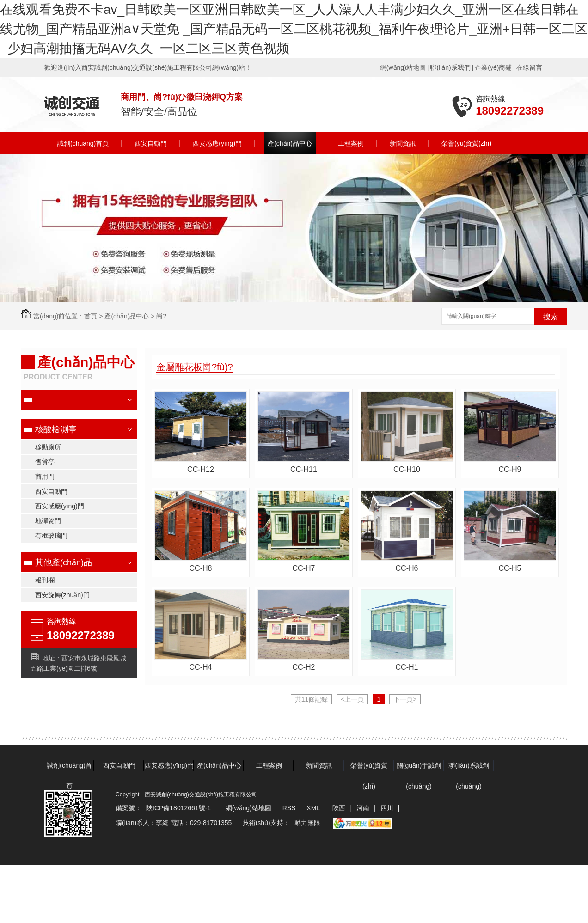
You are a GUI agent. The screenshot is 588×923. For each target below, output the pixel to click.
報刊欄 (45, 580)
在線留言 (529, 67)
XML (314, 808)
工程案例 (351, 143)
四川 (387, 808)
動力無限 (307, 823)
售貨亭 (45, 462)
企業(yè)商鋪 (493, 67)
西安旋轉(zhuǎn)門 (62, 595)
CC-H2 (304, 667)
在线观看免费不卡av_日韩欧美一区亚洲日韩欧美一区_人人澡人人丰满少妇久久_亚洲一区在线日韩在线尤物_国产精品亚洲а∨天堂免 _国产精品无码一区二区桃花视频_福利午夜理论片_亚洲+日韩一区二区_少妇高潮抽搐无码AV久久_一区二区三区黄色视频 (294, 29)
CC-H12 (201, 469)
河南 (363, 808)
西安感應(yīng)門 (217, 143)
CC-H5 (510, 568)
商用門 (45, 477)
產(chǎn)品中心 (290, 143)
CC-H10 (407, 469)
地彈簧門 (48, 521)
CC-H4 (201, 667)
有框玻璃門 (51, 536)
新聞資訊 (403, 143)
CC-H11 (304, 469)
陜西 (339, 808)
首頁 (91, 316)
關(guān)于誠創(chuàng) (419, 769)
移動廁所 (48, 447)
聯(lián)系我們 (450, 67)
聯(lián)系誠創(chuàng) (469, 769)
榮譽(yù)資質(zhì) (466, 143)
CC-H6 (407, 568)
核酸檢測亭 (56, 429)
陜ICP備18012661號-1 (178, 808)
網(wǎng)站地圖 (403, 67)
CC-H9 (510, 469)
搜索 (551, 317)
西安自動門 (151, 143)
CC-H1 (407, 667)
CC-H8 (201, 568)
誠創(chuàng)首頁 (83, 143)
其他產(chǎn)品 (64, 562)
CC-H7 (304, 568)
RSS (290, 808)
